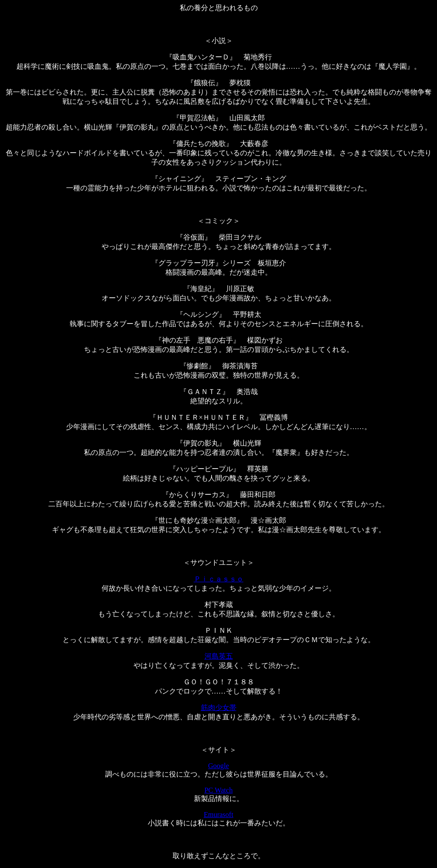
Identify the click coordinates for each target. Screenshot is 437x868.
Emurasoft (218, 815)
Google (218, 766)
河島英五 (219, 656)
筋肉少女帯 (219, 708)
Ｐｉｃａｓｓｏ (219, 579)
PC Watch (219, 790)
